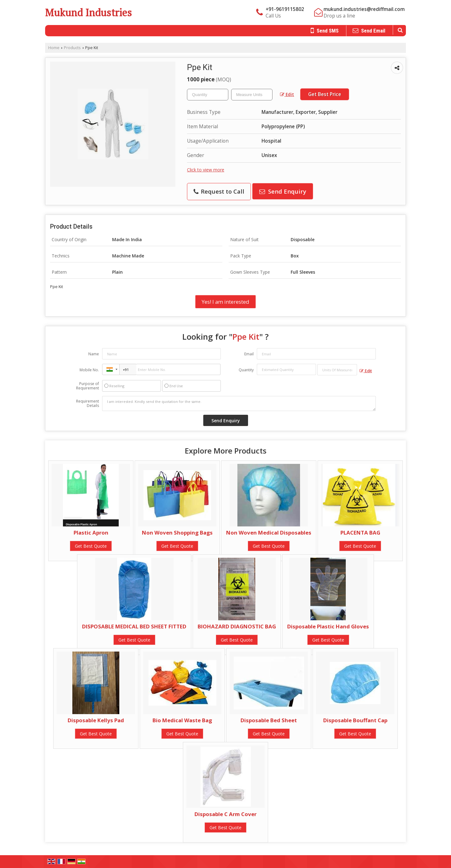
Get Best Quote (91, 546)
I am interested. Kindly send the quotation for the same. (239, 404)
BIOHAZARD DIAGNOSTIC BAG (237, 626)
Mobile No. (89, 370)
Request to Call (219, 191)
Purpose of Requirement (88, 386)
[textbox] (252, 95)
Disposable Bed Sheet (269, 720)
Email (249, 354)
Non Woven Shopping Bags (177, 533)
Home (54, 48)
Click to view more (206, 170)
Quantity (246, 370)
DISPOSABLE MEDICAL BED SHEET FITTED (134, 626)
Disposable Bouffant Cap (355, 720)
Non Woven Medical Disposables (269, 533)
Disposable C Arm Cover (225, 814)
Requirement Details (88, 404)
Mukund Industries (88, 13)
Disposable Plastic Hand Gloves (328, 626)
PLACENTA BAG (360, 533)
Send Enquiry (283, 191)
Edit (287, 94)
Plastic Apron (91, 533)
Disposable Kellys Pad (96, 720)
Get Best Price (325, 94)
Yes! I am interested (225, 302)
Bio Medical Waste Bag (182, 720)
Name (94, 354)
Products (72, 48)
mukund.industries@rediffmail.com (364, 9)
